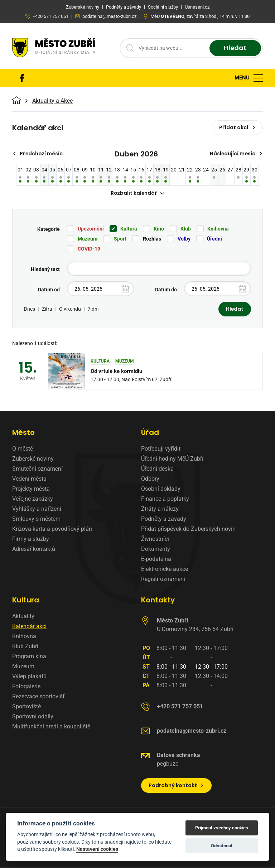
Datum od (49, 290)
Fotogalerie (26, 687)
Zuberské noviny (33, 459)
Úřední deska (157, 469)
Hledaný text (45, 270)
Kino (159, 229)
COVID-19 (89, 249)
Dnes (30, 309)
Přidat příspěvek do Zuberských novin (188, 529)
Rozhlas (152, 239)
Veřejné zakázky (33, 499)
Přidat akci (237, 127)
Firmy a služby (31, 539)
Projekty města (31, 489)
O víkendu (70, 309)
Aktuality (23, 617)
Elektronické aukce (165, 569)
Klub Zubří (25, 647)
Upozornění (91, 229)
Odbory (150, 479)
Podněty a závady (164, 519)
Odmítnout (222, 846)
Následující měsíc (236, 154)
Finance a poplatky (165, 499)
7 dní (93, 309)
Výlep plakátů (29, 677)
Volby (184, 239)
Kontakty (158, 600)
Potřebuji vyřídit (161, 449)
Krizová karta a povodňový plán (52, 529)
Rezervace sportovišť (38, 697)
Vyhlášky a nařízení (37, 509)
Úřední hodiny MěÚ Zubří (172, 459)
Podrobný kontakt (176, 786)
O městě (23, 449)
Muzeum (88, 239)
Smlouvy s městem (36, 519)
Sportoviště (26, 707)
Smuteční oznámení (37, 469)
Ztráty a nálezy (160, 509)
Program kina (29, 657)
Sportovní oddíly (33, 717)
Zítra (47, 309)
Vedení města (29, 479)
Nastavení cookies (97, 849)
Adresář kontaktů (34, 549)
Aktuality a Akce (52, 101)
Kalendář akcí (29, 627)
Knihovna (218, 229)
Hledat (235, 48)
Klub (186, 229)
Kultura (129, 229)
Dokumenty (156, 549)
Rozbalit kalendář (137, 193)
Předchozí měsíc (38, 154)
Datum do (166, 290)
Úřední (214, 239)
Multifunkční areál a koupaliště (51, 727)
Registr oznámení (163, 579)
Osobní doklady (161, 489)
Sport (120, 239)
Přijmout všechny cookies (222, 828)
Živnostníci (155, 539)
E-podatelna (156, 559)
